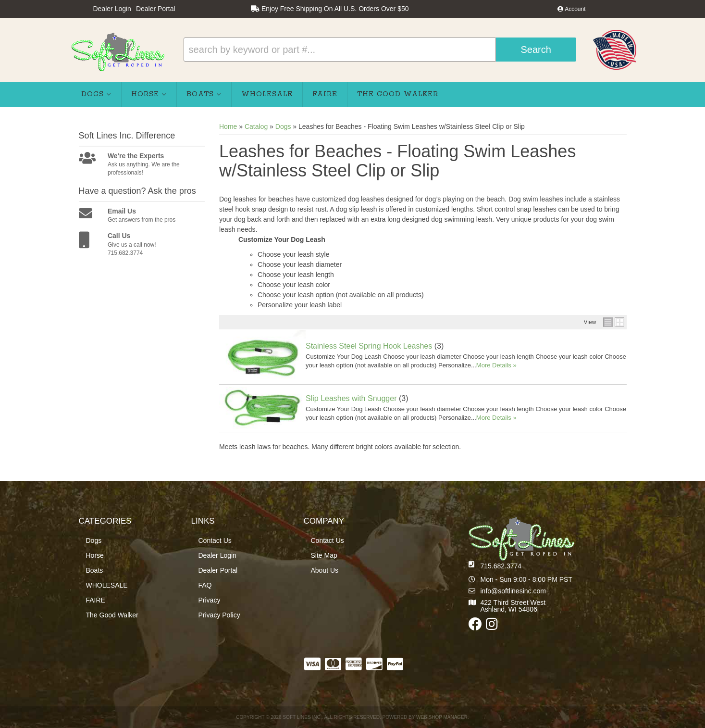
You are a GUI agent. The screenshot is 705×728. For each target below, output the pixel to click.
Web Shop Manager (442, 717)
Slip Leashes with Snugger (351, 398)
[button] (380, 50)
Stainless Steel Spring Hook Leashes (369, 346)
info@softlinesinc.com (513, 591)
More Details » (496, 365)
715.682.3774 (501, 566)
